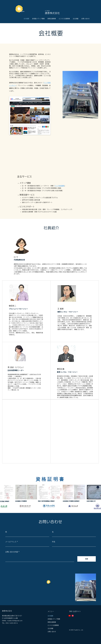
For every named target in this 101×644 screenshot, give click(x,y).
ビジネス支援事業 (53, 625)
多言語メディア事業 (54, 619)
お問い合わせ (52, 632)
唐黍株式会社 (52, 13)
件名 (54, 542)
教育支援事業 (52, 622)
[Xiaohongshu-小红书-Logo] (73, 616)
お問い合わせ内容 (12, 552)
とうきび (47, 11)
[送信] (87, 559)
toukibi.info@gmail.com (15, 621)
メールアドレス (11, 542)
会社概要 (50, 616)
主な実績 (50, 628)
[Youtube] (70, 616)
